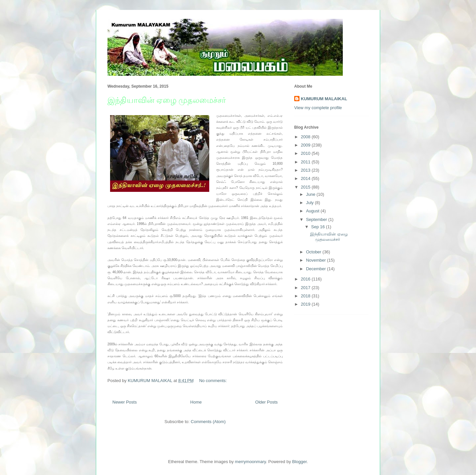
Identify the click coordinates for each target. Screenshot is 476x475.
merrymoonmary (251, 462)
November (317, 260)
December (317, 269)
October (314, 252)
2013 (306, 170)
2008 (306, 137)
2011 (306, 162)
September (317, 219)
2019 (306, 304)
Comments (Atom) (208, 422)
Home (196, 402)
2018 (306, 296)
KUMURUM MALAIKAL (324, 99)
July (311, 203)
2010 (306, 153)
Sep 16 (318, 227)
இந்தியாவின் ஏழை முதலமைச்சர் (167, 100)
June (311, 194)
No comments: (213, 381)
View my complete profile (318, 108)
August (313, 211)
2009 (306, 145)
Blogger (299, 462)
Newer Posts (125, 402)
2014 (306, 178)
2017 (306, 288)
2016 (306, 279)
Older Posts (266, 402)
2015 (306, 187)
